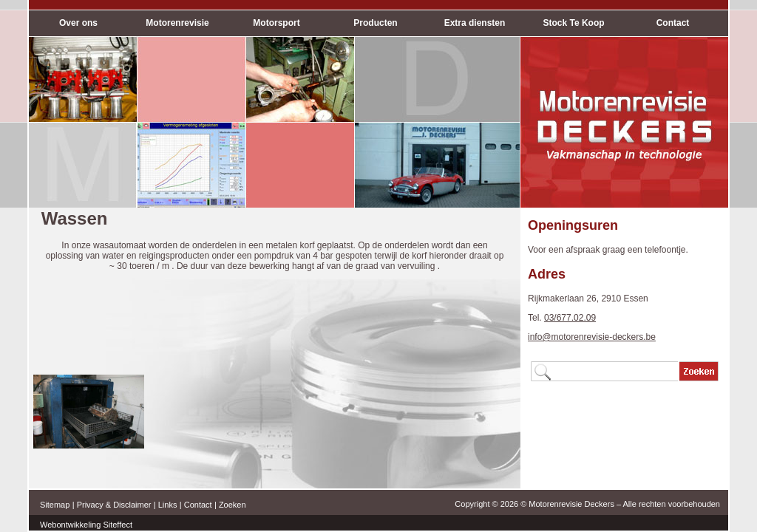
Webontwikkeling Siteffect (86, 525)
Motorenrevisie (177, 23)
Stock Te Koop (573, 23)
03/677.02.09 (570, 318)
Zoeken (232, 505)
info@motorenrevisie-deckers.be (592, 337)
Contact (673, 23)
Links (168, 505)
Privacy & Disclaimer (114, 505)
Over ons (78, 23)
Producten (375, 23)
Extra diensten (475, 23)
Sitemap (55, 505)
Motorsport (276, 23)
